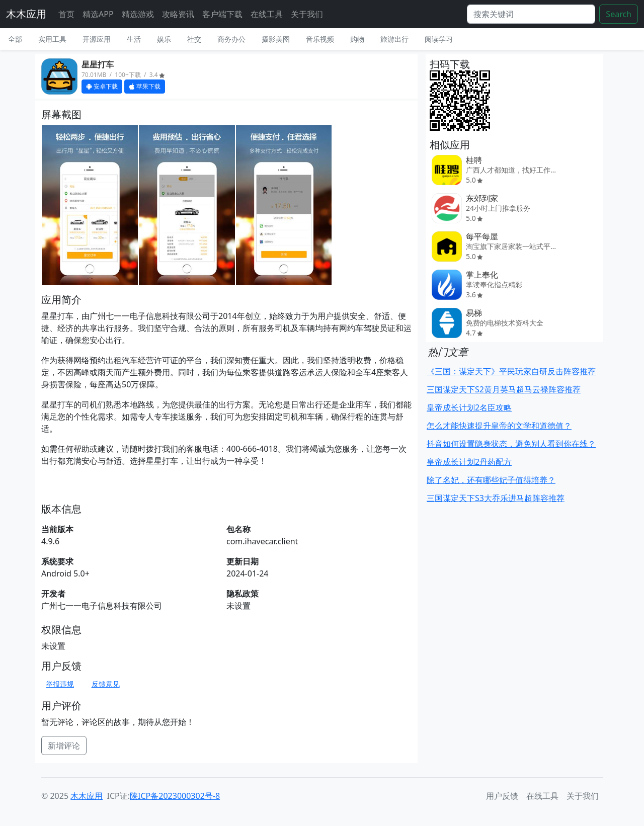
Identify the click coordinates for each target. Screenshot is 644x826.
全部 (15, 39)
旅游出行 (394, 39)
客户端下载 (222, 14)
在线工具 (267, 14)
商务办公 (231, 39)
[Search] (531, 14)
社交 (194, 39)
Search (619, 14)
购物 (357, 39)
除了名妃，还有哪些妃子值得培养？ (491, 480)
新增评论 (64, 746)
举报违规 (60, 684)
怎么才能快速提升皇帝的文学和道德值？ (499, 426)
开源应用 (97, 39)
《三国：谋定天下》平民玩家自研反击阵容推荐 (511, 371)
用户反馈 (502, 796)
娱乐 (164, 39)
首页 (66, 14)
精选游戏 (138, 14)
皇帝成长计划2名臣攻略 (469, 407)
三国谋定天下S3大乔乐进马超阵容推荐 (496, 498)
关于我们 (307, 14)
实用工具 (52, 39)
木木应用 (26, 14)
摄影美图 (276, 39)
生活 (134, 39)
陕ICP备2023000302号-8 (175, 796)
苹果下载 (145, 86)
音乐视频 (320, 39)
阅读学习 (439, 39)
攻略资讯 (178, 14)
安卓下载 (102, 86)
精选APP (98, 14)
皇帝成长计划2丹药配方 (469, 462)
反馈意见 (106, 684)
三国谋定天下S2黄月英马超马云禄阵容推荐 (504, 389)
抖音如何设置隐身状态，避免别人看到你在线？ (511, 444)
